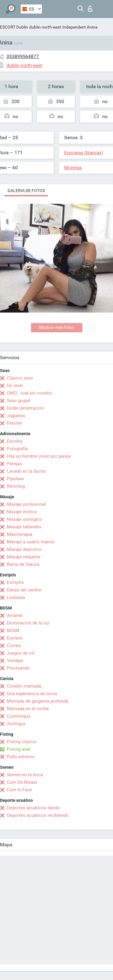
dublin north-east (45, 27)
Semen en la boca (25, 775)
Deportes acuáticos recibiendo (38, 815)
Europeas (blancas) (84, 153)
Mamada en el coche (28, 709)
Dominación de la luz (28, 623)
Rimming (16, 486)
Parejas (14, 464)
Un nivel (15, 386)
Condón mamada (24, 686)
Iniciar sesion (90, 9)
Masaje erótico (22, 512)
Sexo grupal (19, 401)
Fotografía (17, 449)
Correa (14, 646)
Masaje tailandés (24, 527)
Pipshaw (15, 479)
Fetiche (14, 423)
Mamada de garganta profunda (38, 701)
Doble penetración (25, 408)
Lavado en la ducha (26, 471)
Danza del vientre (24, 590)
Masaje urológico (25, 519)
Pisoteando (18, 668)
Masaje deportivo (24, 549)
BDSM (13, 630)
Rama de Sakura (23, 564)
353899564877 (23, 56)
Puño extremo (21, 757)
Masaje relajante (24, 557)
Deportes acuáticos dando (33, 808)
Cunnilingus (19, 716)
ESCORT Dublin (14, 27)
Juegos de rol (21, 653)
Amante (15, 615)
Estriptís (15, 582)
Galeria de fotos (26, 191)
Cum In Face (19, 790)
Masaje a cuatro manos (31, 542)
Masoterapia (20, 534)
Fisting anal (19, 749)
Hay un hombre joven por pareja (39, 456)
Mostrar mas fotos (57, 327)
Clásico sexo (20, 378)
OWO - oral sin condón (29, 393)
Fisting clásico (22, 742)
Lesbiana (16, 597)
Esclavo (15, 638)
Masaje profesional (26, 504)
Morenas (73, 168)
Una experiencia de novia (32, 694)
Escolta (15, 441)
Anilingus (16, 724)
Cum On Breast (22, 782)
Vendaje (15, 661)
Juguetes (16, 416)
